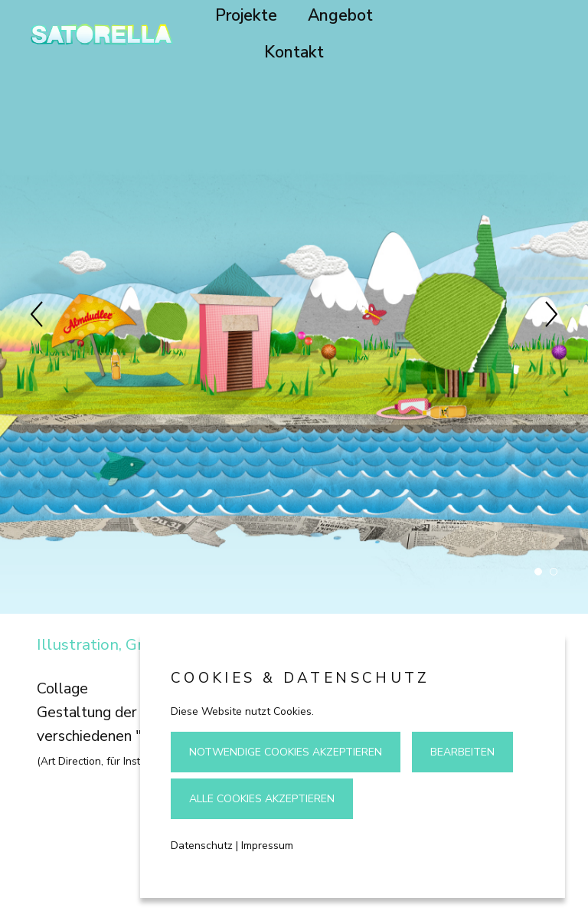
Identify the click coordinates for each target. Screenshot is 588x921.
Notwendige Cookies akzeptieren (286, 752)
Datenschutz (202, 846)
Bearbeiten (462, 752)
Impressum (267, 846)
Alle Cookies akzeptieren (262, 799)
